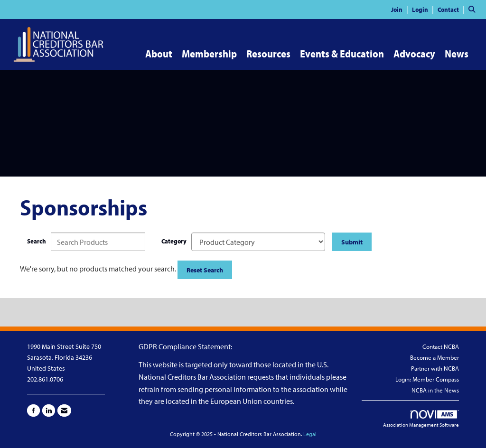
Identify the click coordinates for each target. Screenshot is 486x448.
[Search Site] (474, 9)
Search (37, 241)
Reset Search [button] (205, 270)
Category (174, 241)
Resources (268, 54)
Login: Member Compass (427, 379)
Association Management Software (421, 419)
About (159, 54)
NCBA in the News (435, 390)
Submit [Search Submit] (352, 242)
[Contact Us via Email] (64, 411)
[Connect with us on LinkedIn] (49, 411)
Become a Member (435, 357)
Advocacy (414, 54)
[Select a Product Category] (258, 242)
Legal (310, 434)
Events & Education (342, 54)
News (457, 54)
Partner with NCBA (435, 368)
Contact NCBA (441, 346)
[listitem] (401, 9)
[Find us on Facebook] (33, 411)
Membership (209, 54)
